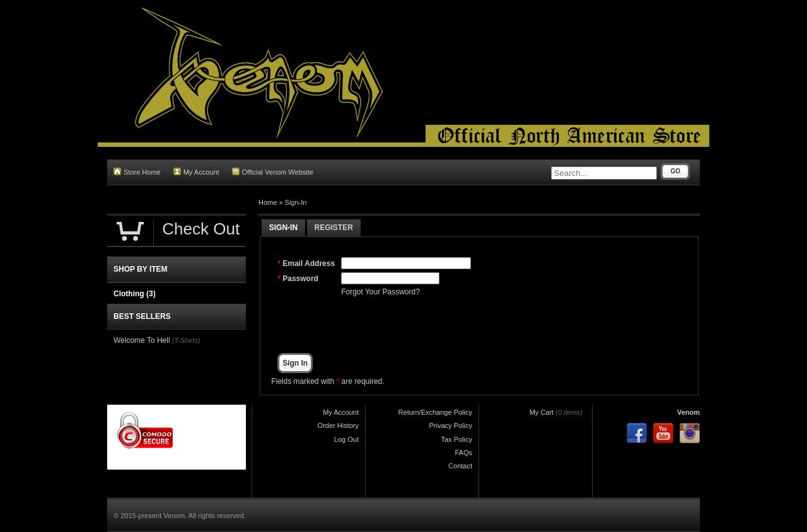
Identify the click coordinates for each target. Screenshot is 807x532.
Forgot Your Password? (380, 292)
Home (268, 202)
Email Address (309, 263)
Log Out (346, 439)
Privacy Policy (451, 425)
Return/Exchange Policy (435, 412)
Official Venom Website (273, 172)
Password (300, 279)
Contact (460, 466)
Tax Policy (456, 439)
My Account (196, 172)
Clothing (135, 294)
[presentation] (437, 325)
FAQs (463, 453)
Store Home (137, 172)
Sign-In (296, 202)
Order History (338, 425)
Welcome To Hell (142, 340)
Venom (688, 412)
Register (334, 228)
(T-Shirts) (186, 340)
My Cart (542, 412)
